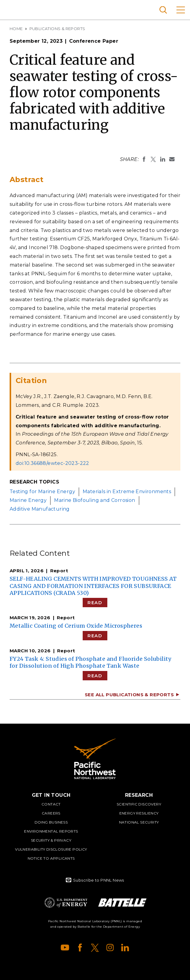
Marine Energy (28, 500)
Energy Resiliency (139, 813)
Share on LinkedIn (163, 159)
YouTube (65, 948)
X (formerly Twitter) (95, 948)
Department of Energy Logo (66, 903)
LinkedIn (125, 948)
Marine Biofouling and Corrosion (95, 500)
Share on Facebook (144, 159)
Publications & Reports (57, 29)
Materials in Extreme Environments (127, 492)
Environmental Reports (51, 831)
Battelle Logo (122, 903)
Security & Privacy (51, 840)
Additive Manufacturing (40, 509)
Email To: (172, 159)
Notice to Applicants (51, 858)
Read (95, 603)
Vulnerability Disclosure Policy (51, 849)
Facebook (80, 948)
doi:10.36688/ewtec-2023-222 (52, 463)
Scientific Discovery (139, 804)
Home (16, 29)
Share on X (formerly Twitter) (153, 159)
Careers (51, 813)
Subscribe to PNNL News (99, 880)
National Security (139, 822)
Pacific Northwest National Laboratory (15, 9)
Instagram (110, 948)
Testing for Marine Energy (42, 492)
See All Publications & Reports (129, 695)
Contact (51, 804)
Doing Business (51, 822)
